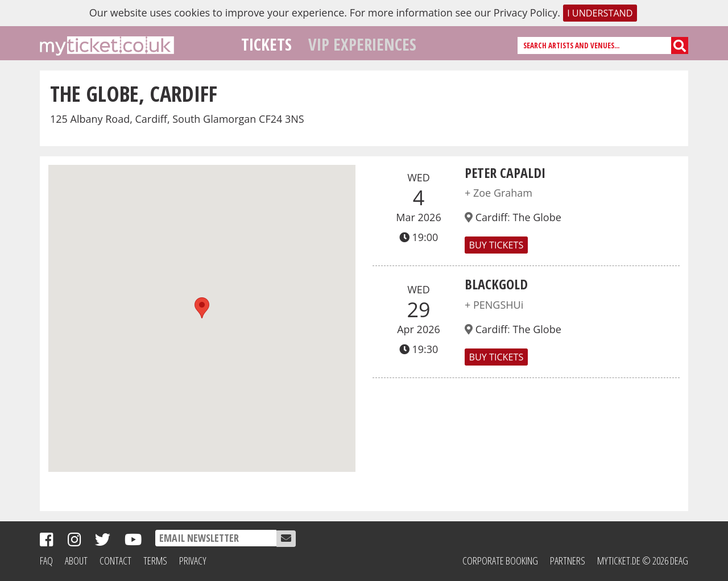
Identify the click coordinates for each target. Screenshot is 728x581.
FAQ (46, 561)
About (76, 561)
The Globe (537, 217)
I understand (600, 13)
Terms (155, 561)
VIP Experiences (362, 44)
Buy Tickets (496, 245)
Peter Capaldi (505, 173)
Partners (568, 561)
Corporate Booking (500, 561)
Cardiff (491, 217)
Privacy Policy (526, 13)
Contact (115, 561)
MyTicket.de (619, 561)
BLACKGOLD (496, 284)
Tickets (266, 44)
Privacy (193, 561)
